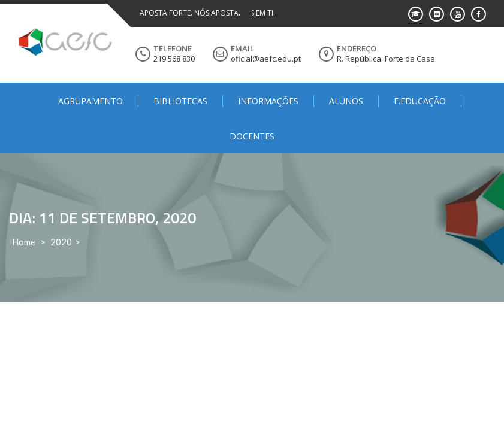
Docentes (252, 136)
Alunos (346, 101)
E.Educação (420, 101)
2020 (61, 242)
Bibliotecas (180, 101)
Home (24, 242)
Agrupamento (90, 101)
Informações (268, 101)
